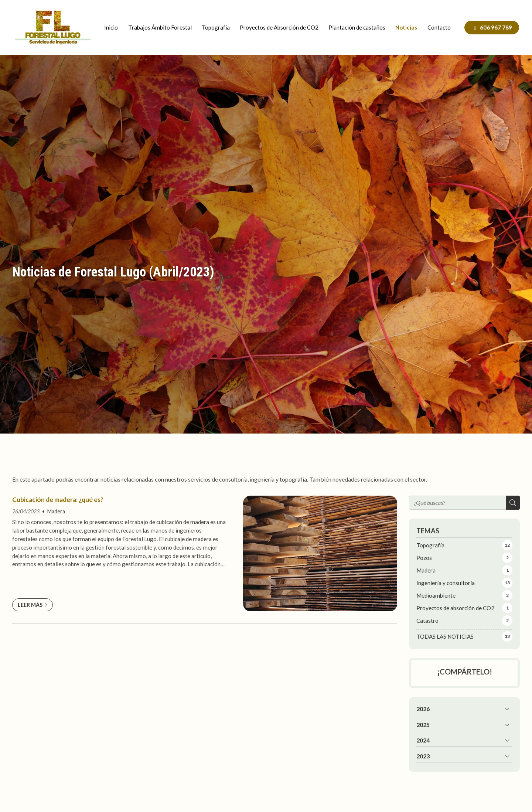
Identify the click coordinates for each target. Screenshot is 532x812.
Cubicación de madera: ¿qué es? (58, 500)
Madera (56, 511)
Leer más (30, 605)
